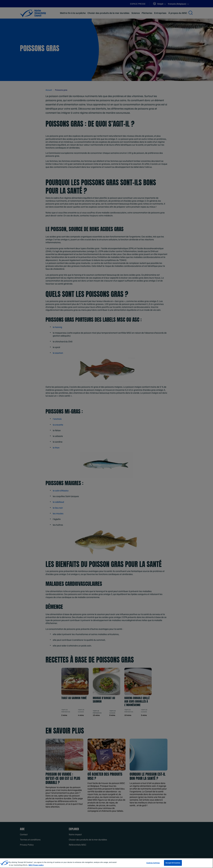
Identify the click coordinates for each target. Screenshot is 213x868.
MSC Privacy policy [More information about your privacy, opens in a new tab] (36, 866)
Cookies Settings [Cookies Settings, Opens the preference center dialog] (153, 864)
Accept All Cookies (173, 864)
